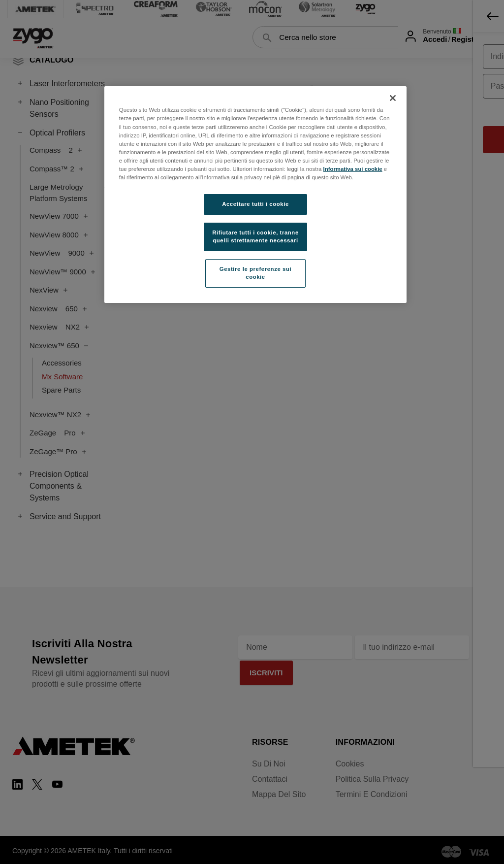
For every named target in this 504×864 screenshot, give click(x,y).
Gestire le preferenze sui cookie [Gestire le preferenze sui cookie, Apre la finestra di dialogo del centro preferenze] (255, 273)
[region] (255, 194)
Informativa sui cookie (353, 169)
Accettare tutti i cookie (255, 204)
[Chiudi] (393, 98)
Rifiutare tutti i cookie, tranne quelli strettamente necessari (255, 236)
